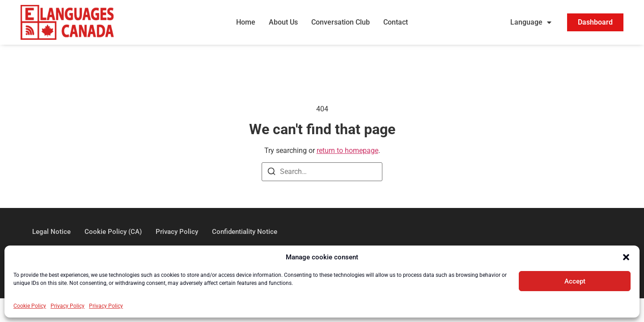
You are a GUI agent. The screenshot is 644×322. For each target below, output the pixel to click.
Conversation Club (341, 22)
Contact (396, 22)
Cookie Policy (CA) (113, 232)
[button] (626, 257)
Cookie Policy (30, 306)
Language (531, 22)
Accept (575, 281)
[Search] (271, 173)
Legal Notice (51, 232)
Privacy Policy (68, 306)
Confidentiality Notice (245, 232)
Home (246, 22)
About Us (283, 22)
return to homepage (347, 150)
